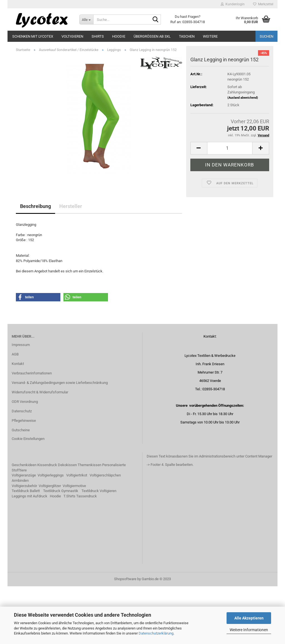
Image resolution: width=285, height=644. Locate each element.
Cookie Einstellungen (28, 496)
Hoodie (119, 36)
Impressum (21, 402)
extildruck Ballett (27, 549)
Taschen (187, 36)
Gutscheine (21, 487)
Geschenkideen (24, 523)
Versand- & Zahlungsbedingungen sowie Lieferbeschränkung (60, 440)
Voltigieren (72, 36)
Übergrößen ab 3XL (152, 36)
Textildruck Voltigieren (99, 549)
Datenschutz (22, 469)
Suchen (266, 36)
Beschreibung (35, 264)
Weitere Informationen (249, 630)
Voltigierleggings (51, 533)
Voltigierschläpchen (105, 533)
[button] (38, 355)
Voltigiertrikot (77, 533)
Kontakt (18, 421)
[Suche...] (86, 20)
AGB (15, 412)
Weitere (210, 36)
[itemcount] (230, 206)
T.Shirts (69, 554)
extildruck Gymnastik (62, 549)
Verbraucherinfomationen (32, 431)
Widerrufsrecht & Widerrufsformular (40, 450)
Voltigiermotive (74, 543)
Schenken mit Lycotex (33, 36)
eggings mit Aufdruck (30, 554)
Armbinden (20, 538)
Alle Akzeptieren (249, 618)
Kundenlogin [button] (233, 4)
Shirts (98, 36)
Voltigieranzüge (24, 533)
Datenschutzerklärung (156, 633)
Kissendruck (47, 523)
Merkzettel (263, 4)
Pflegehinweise (24, 478)
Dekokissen (67, 523)
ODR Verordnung (25, 459)
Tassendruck (87, 554)
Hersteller (71, 264)
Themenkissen (89, 523)
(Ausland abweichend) (243, 155)
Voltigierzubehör (24, 543)
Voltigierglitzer (50, 543)
